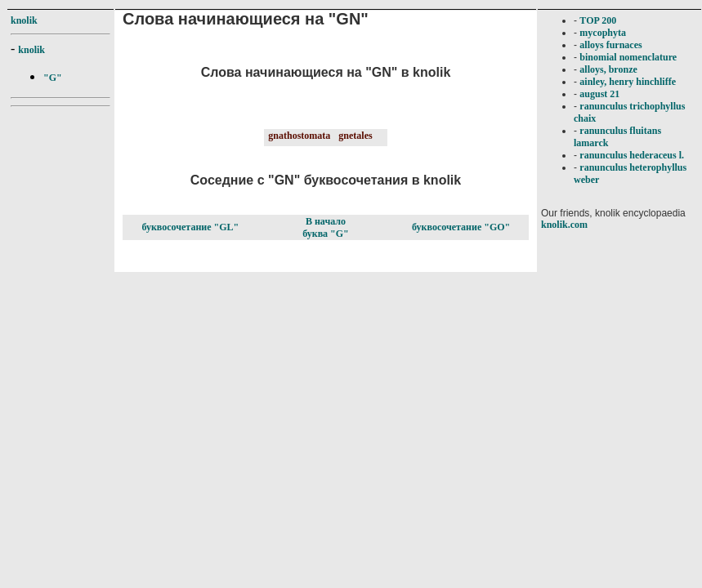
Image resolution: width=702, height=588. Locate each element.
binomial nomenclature (628, 57)
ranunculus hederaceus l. (632, 155)
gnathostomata (299, 136)
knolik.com (564, 225)
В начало (326, 221)
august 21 (599, 94)
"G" (53, 78)
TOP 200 (598, 20)
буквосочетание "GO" (461, 227)
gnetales (355, 136)
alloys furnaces (610, 45)
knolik (24, 20)
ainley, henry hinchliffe (628, 82)
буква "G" (326, 234)
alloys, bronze (608, 69)
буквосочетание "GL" (190, 227)
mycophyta (603, 33)
